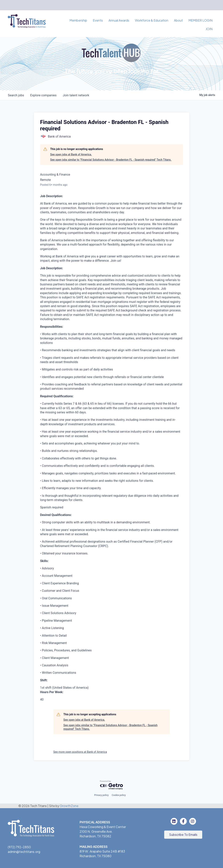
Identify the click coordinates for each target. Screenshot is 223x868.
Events (98, 20)
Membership (78, 20)
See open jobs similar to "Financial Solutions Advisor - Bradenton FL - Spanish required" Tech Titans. (111, 160)
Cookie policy (119, 795)
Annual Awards (119, 20)
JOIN (209, 29)
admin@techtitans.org (24, 852)
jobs (16, 95)
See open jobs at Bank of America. (71, 154)
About (178, 20)
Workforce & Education (152, 20)
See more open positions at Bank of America (80, 752)
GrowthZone (69, 806)
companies (43, 95)
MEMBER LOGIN (200, 20)
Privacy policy (101, 795)
